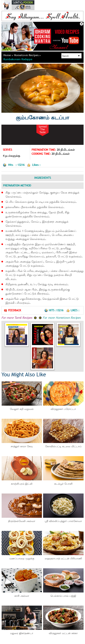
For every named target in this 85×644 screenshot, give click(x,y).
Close (82, 24)
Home (8, 55)
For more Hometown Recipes (60, 318)
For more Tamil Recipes (19, 318)
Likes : (73, 310)
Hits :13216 (54, 310)
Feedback (12, 310)
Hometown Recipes (27, 55)
